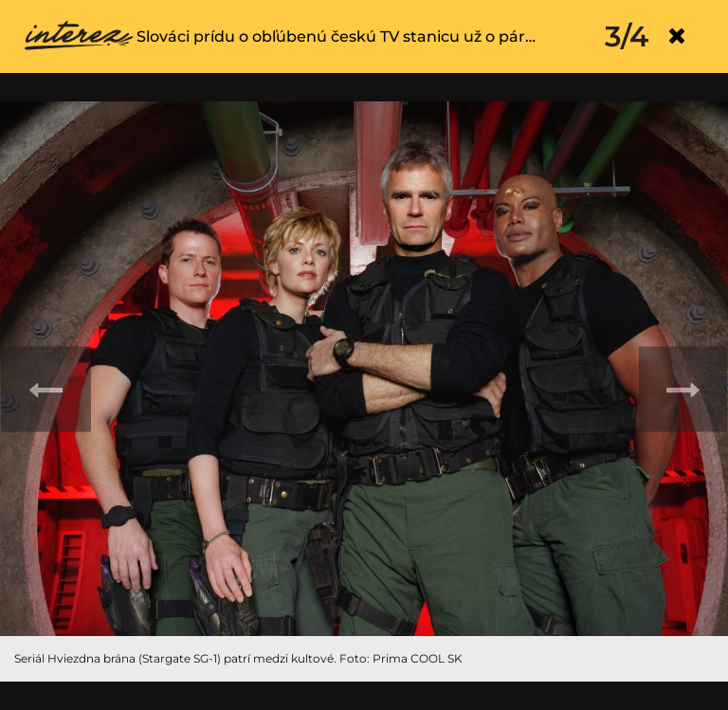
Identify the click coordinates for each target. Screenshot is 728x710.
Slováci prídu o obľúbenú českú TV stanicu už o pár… (336, 36)
